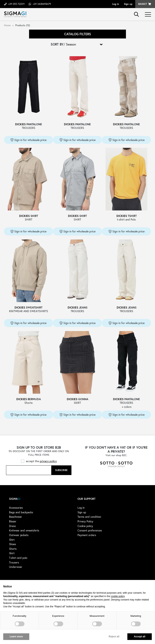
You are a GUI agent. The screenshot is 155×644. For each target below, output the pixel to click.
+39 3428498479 (42, 4)
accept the (41, 461)
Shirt (12, 540)
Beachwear (16, 517)
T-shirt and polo (18, 558)
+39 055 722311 (16, 4)
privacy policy (48, 461)
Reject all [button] (114, 637)
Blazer (13, 521)
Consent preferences (90, 530)
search (136, 14)
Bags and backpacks (21, 512)
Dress (12, 526)
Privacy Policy (85, 521)
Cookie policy (85, 526)
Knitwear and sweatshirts (24, 530)
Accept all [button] (140, 637)
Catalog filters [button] (78, 34)
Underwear (16, 567)
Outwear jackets (19, 535)
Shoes (13, 544)
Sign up (128, 4)
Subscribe (61, 470)
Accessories (16, 508)
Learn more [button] (16, 637)
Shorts (13, 549)
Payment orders (87, 535)
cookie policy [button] (118, 596)
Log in (116, 4)
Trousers (14, 562)
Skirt (12, 553)
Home (7, 25)
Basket (143, 4)
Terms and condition (89, 517)
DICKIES (20, 124)
